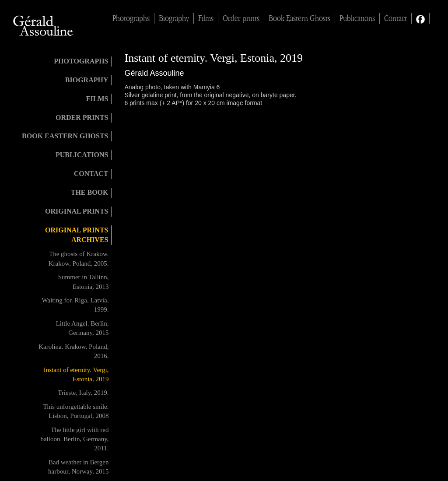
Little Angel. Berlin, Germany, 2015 (82, 328)
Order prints (241, 18)
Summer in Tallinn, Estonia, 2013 (84, 282)
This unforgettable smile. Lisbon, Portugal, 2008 (76, 411)
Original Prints (77, 211)
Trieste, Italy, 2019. (83, 393)
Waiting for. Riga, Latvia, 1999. (75, 305)
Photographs (131, 18)
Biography (174, 18)
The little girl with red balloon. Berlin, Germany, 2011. (74, 439)
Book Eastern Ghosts (299, 18)
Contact (395, 18)
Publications (357, 18)
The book (90, 192)
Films (206, 18)
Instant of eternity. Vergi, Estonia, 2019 (76, 374)
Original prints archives (77, 235)
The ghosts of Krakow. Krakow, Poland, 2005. (79, 258)
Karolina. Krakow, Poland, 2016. (73, 351)
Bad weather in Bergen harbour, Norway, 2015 (78, 467)
